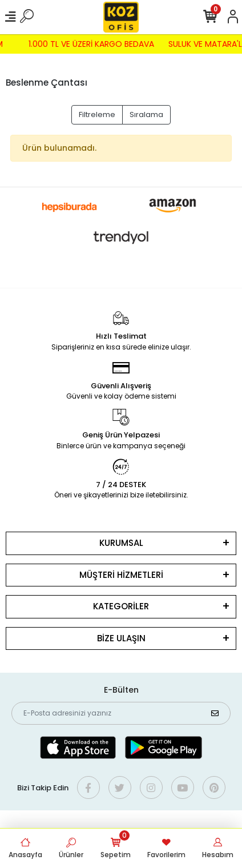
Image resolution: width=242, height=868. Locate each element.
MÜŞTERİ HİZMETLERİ (121, 575)
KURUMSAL (121, 543)
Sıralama (146, 114)
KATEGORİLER (121, 606)
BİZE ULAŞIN (121, 638)
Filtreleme (97, 114)
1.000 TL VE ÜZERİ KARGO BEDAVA (89, 44)
